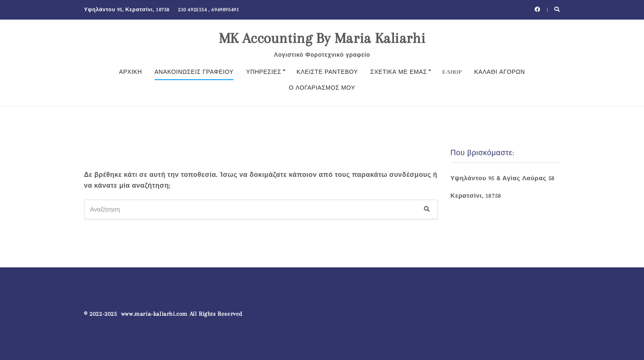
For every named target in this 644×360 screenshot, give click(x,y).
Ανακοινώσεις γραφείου (194, 72)
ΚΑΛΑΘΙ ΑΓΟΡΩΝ (500, 72)
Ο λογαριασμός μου (322, 88)
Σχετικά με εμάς (399, 72)
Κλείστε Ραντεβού (327, 72)
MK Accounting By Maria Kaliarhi (322, 38)
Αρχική (131, 72)
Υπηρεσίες (264, 72)
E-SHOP (452, 72)
